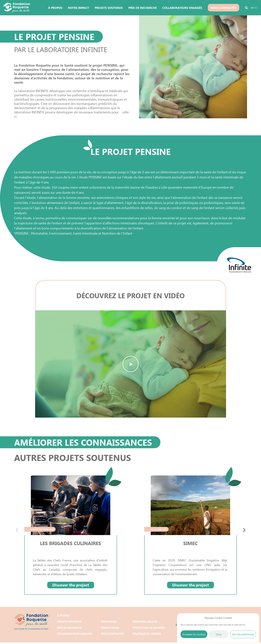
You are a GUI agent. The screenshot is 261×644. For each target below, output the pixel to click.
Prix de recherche (143, 8)
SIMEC (191, 543)
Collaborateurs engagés (182, 8)
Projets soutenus (109, 8)
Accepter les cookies (194, 634)
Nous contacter (223, 8)
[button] (246, 8)
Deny (219, 634)
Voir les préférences (243, 634)
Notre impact (79, 8)
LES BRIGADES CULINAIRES (71, 543)
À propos (55, 8)
